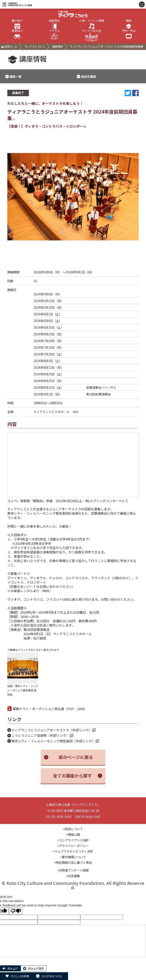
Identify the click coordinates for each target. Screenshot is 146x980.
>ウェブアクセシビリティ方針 (73, 851)
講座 (129, 24)
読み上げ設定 (36, 968)
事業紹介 (17, 35)
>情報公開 (73, 834)
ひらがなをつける (52, 976)
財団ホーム (9, 46)
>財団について (73, 829)
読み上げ (13, 968)
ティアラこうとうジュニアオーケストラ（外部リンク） (54, 730)
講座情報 (57, 46)
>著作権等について (73, 857)
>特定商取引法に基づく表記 (73, 862)
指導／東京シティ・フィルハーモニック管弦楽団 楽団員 (23, 674)
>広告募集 (73, 876)
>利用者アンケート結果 (73, 870)
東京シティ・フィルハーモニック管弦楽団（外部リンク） (55, 741)
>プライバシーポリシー (73, 846)
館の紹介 (17, 24)
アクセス (54, 35)
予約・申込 (129, 35)
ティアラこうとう (35, 46)
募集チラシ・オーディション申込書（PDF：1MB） (47, 709)
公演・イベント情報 (92, 24)
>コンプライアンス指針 (73, 840)
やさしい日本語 (20, 976)
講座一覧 (16, 76)
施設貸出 (54, 24)
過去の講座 (89, 76)
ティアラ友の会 (92, 35)
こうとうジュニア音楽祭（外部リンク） (42, 735)
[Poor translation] (16, 911)
